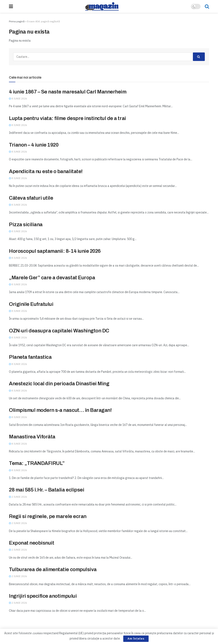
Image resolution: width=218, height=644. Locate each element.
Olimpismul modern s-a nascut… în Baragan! (60, 410)
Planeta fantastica (30, 357)
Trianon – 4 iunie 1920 (34, 145)
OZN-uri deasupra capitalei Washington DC (59, 331)
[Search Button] (207, 6)
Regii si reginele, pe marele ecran (48, 516)
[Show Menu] (11, 6)
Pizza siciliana (26, 225)
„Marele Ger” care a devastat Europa (52, 278)
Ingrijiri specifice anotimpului (43, 596)
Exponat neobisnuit (32, 543)
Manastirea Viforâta (32, 437)
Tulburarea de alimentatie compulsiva (53, 569)
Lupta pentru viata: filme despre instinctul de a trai (67, 118)
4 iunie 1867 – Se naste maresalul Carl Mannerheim (68, 92)
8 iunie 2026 (18, 99)
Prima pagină (17, 21)
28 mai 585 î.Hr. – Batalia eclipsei (47, 490)
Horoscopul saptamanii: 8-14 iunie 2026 (55, 251)
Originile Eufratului (31, 304)
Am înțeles (136, 639)
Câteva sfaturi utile (31, 198)
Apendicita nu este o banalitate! (46, 171)
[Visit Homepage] (102, 6)
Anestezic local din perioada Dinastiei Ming (59, 384)
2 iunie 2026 (18, 497)
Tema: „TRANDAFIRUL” (37, 463)
